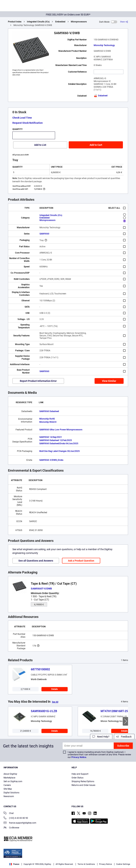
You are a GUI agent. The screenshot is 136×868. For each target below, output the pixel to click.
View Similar (109, 381)
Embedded (60, 22)
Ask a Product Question (81, 561)
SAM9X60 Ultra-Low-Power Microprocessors (61, 430)
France (14, 864)
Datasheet (101, 96)
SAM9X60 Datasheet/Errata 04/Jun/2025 (59, 444)
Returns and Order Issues (83, 785)
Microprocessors (79, 22)
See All (55, 702)
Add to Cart (96, 145)
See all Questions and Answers (36, 561)
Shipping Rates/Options (83, 781)
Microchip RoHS (47, 419)
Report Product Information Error (38, 381)
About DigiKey (10, 774)
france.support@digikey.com (20, 823)
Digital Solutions (11, 793)
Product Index (15, 22)
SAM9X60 (44, 234)
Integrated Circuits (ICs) (38, 22)
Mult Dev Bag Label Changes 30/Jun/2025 (59, 451)
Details (55, 689)
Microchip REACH (48, 422)
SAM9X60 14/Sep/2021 (51, 437)
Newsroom (9, 796)
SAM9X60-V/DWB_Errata (51, 460)
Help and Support (80, 774)
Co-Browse (11, 828)
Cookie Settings (123, 864)
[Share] (124, 22)
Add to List (40, 145)
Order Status (77, 778)
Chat (9, 814)
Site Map (8, 789)
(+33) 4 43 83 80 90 (16, 818)
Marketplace (9, 778)
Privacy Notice (79, 757)
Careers (7, 785)
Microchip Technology (104, 45)
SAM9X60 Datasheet (49, 411)
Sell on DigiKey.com (13, 781)
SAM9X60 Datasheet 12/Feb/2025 (56, 440)
